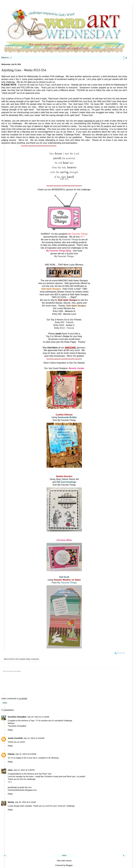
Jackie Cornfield (15, 738)
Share (5, 703)
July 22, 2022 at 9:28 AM (26, 754)
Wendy (11, 802)
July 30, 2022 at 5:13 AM (25, 802)
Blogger (69, 865)
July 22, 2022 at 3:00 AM (34, 738)
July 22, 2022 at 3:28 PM (24, 770)
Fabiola (11, 754)
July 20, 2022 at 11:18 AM (38, 717)
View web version (64, 861)
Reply (10, 730)
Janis (10, 770)
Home (64, 856)
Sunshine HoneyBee (17, 717)
